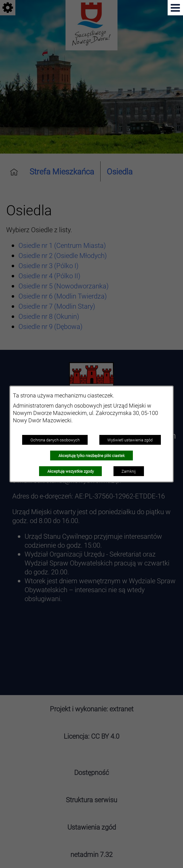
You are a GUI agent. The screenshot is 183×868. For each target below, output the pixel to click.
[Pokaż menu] (175, 8)
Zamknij (129, 471)
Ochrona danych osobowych (55, 440)
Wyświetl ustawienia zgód (130, 440)
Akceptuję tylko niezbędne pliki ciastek (91, 456)
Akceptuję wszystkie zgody (71, 471)
